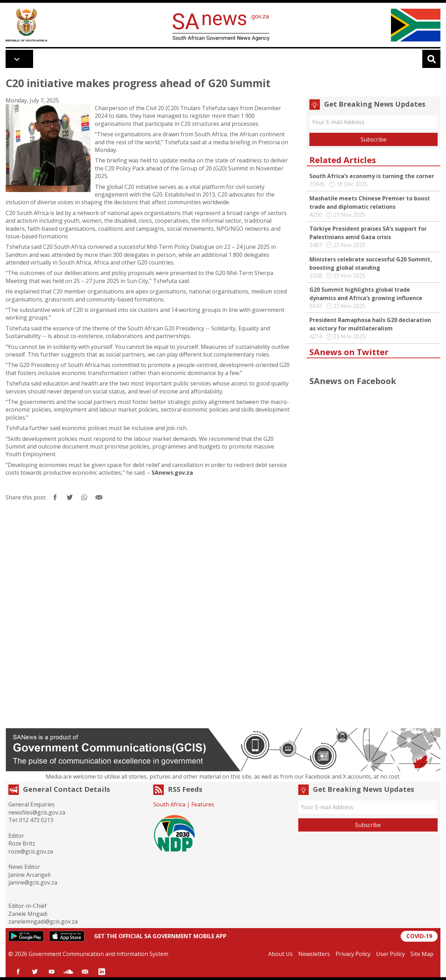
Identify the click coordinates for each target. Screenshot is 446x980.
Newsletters (314, 954)
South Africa (169, 804)
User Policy (390, 954)
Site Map (422, 954)
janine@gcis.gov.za (33, 882)
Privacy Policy (353, 954)
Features (203, 804)
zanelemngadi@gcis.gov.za (43, 921)
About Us (280, 954)
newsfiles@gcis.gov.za (37, 812)
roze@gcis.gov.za (31, 851)
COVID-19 (419, 936)
